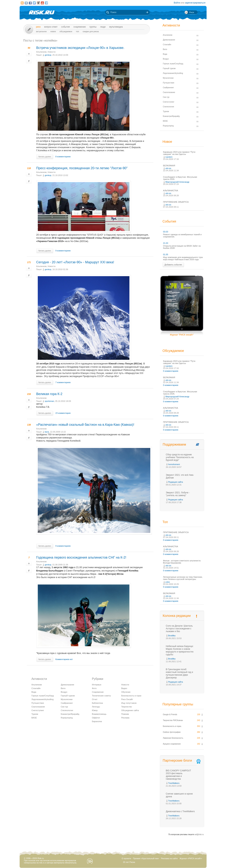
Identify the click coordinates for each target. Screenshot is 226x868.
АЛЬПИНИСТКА (171, 191)
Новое (53, 31)
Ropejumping (67, 718)
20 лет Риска (129, 862)
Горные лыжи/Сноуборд (43, 696)
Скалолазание (38, 707)
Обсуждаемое (66, 31)
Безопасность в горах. (172, 726)
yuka (168, 582)
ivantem (169, 157)
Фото (94, 688)
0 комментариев (171, 371)
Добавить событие (173, 265)
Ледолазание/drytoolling (43, 699)
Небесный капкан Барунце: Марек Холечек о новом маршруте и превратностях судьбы (180, 650)
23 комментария (63, 413)
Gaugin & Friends (170, 714)
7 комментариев (63, 382)
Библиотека (98, 703)
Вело (63, 688)
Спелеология (67, 710)
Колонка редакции (177, 616)
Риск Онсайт (127, 699)
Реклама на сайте (169, 858)
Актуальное (41, 31)
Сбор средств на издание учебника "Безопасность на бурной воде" (180, 457)
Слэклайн (36, 688)
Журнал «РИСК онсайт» (191, 858)
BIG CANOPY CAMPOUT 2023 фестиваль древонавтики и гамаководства (179, 775)
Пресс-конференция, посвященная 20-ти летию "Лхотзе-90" (82, 168)
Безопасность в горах (131, 696)
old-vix (168, 168)
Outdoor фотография (172, 732)
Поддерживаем (174, 444)
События (66, 27)
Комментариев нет (64, 659)
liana (47, 432)
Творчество (127, 707)
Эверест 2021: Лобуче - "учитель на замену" (178, 494)
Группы (93, 27)
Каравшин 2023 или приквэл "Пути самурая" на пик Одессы (179, 153)
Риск (38, 27)
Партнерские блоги (182, 761)
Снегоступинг (38, 710)
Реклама (125, 718)
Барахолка (97, 721)
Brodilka (172, 636)
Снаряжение (80, 27)
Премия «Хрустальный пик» (146, 858)
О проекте (126, 858)
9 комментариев (63, 251)
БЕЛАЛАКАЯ (169, 166)
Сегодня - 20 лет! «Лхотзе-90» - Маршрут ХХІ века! (75, 262)
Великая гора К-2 (49, 394)
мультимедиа (116, 27)
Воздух (64, 692)
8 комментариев (63, 157)
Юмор (95, 710)
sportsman (49, 401)
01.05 (166, 254)
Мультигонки (67, 699)
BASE (34, 718)
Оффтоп (96, 718)
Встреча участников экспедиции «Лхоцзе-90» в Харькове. (80, 48)
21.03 (166, 243)
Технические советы (101, 696)
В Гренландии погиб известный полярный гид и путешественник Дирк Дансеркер (179, 674)
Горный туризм (68, 696)
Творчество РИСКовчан (173, 720)
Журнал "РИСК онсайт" (182, 335)
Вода (34, 692)
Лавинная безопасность (173, 738)
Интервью (97, 685)
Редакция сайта (176, 482)
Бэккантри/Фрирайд (70, 714)
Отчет (95, 699)
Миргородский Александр (177, 182)
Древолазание (68, 685)
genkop (48, 55)
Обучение (126, 692)
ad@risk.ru (199, 834)
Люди (103, 27)
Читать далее (45, 157)
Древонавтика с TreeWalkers (180, 811)
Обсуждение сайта (130, 710)
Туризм (35, 714)
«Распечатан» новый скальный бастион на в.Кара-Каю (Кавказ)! (85, 425)
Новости (52, 52)
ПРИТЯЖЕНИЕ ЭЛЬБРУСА (176, 202)
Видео (124, 688)
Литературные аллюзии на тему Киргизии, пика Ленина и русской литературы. (183, 578)
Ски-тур (64, 707)
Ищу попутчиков (129, 703)
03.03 (166, 232)
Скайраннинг (67, 703)
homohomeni (174, 464)
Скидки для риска (91, 31)
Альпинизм (41, 52)
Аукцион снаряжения (172, 744)
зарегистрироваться (195, 3)
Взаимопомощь (99, 714)
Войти (177, 3)
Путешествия (38, 703)
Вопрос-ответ (51, 27)
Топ (77, 31)
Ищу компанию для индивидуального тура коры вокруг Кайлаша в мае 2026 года (183, 258)
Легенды (96, 707)
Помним (125, 714)
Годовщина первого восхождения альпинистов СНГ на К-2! (81, 557)
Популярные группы (178, 704)
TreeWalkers (174, 783)
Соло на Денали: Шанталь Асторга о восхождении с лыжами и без (179, 629)
